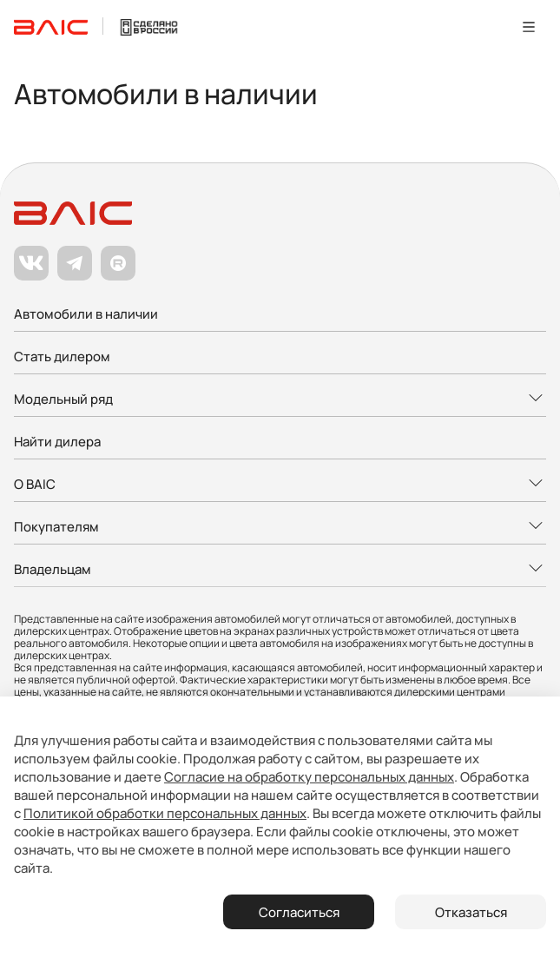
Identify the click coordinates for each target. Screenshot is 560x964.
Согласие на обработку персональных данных (309, 777)
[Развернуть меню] (280, 400)
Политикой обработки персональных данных (165, 813)
